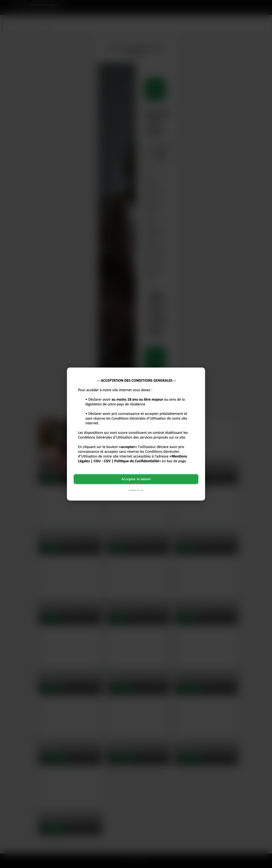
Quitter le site (136, 490)
